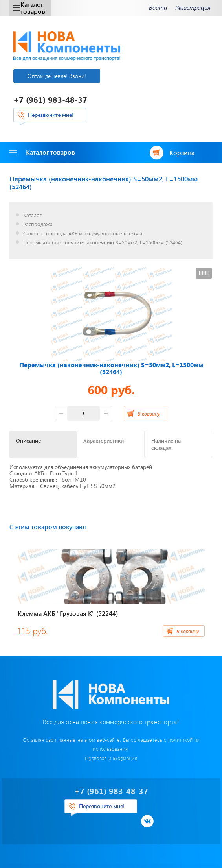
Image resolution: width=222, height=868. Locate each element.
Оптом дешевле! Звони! (57, 76)
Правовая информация (111, 758)
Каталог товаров (29, 8)
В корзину (149, 413)
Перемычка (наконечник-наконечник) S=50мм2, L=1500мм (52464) (103, 243)
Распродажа (38, 224)
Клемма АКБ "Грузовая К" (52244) (68, 613)
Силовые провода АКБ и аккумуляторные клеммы (83, 234)
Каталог (32, 215)
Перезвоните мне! (51, 115)
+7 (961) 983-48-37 (50, 99)
